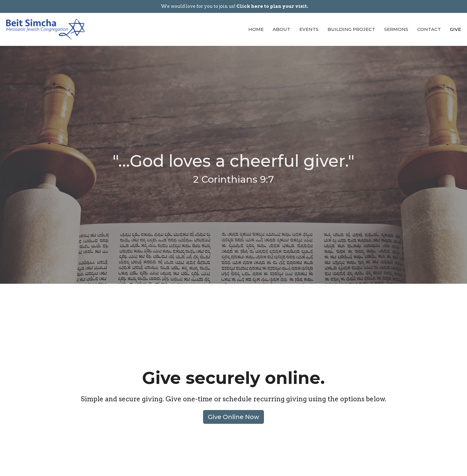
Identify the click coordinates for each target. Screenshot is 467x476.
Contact (429, 29)
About (281, 29)
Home (256, 29)
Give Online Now (233, 417)
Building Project (351, 29)
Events (309, 29)
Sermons (396, 29)
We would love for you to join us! (234, 6)
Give (455, 29)
